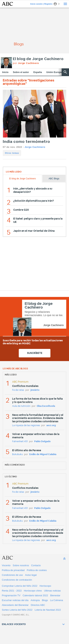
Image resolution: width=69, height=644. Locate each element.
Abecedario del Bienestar (15, 605)
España (38, 72)
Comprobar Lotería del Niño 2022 (20, 586)
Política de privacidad (13, 570)
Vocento (6, 565)
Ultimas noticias (52, 591)
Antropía (35, 600)
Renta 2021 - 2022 (12, 591)
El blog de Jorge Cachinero (38, 59)
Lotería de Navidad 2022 (48, 610)
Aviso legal (31, 575)
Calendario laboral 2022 (35, 595)
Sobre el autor (21, 72)
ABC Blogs (54, 179)
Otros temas (12, 153)
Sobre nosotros (21, 565)
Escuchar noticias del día (15, 600)
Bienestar (55, 595)
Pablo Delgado (42, 442)
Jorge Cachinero (35, 147)
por (26, 63)
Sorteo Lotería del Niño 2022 (17, 610)
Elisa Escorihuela (46, 406)
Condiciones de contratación (17, 580)
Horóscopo (45, 586)
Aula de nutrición (21, 406)
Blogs (45, 600)
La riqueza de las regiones (26, 425)
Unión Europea (55, 72)
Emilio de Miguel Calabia (43, 454)
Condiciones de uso (12, 575)
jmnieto (35, 390)
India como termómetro (26, 142)
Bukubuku (17, 454)
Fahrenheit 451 (20, 442)
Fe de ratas (18, 390)
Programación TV (11, 595)
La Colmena (56, 600)
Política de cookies (37, 570)
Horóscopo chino (33, 591)
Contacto (36, 565)
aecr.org (51, 425)
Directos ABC (38, 605)
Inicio (5, 72)
